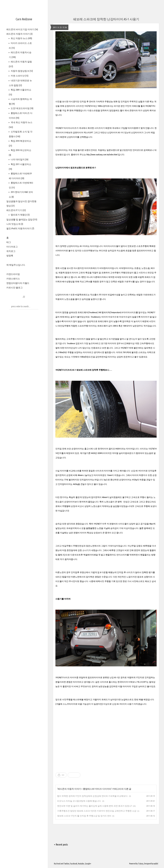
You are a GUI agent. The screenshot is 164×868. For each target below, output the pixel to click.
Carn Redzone (24, 19)
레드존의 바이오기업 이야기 (22, 29)
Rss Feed (57, 864)
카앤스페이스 (13, 279)
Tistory (141, 864)
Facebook (74, 864)
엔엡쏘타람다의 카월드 (18, 283)
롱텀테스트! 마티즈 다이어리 (97, 789)
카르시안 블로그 (14, 288)
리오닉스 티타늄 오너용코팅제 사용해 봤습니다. (79, 801)
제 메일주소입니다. (16, 265)
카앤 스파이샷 (19, 76)
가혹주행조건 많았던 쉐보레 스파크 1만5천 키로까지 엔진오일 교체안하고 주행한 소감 (97, 811)
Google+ (88, 864)
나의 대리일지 (19, 159)
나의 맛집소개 (15, 224)
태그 (9, 242)
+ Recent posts (61, 845)
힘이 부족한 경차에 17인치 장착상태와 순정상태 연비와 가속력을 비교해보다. (93, 796)
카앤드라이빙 (13, 274)
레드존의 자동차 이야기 (19, 34)
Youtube (81, 864)
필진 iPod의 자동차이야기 (20, 228)
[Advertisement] (106, 737)
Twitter (66, 864)
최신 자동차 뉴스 (21, 38)
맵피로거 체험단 (20, 215)
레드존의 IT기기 (16, 210)
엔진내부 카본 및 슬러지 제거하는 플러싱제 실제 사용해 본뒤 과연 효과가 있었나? (94, 806)
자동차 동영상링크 (22, 71)
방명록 (10, 256)
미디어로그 (12, 247)
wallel (156, 864)
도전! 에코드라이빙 (22, 108)
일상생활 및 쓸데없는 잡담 (22, 220)
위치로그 (11, 251)
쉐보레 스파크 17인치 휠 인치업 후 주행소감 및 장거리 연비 (84, 816)
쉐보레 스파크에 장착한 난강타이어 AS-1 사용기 (106, 19)
